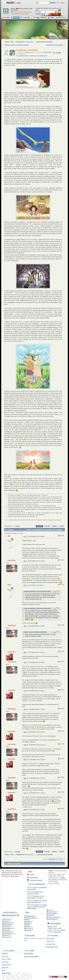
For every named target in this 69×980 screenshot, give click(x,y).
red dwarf (51, 915)
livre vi (50, 910)
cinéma (45, 520)
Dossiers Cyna (51, 944)
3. (7, 506)
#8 (25, 709)
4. (7, 508)
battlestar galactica (31, 918)
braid (27, 919)
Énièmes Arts (7, 923)
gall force (28, 927)
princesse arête (25, 520)
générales (63, 930)
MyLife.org (6, 919)
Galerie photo (34, 877)
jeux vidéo (29, 928)
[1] (44, 114)
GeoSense (5, 962)
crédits (63, 878)
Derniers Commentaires (31, 956)
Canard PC (5, 956)
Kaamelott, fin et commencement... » (55, 45)
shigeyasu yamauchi (55, 520)
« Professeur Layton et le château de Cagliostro (17, 45)
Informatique (7, 932)
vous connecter (19, 12)
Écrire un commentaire (38, 56)
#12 (25, 778)
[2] (18, 241)
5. (7, 513)
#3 (25, 585)
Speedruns (5, 967)
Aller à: (45, 859)
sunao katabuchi (14, 520)
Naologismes (58, 38)
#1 (25, 537)
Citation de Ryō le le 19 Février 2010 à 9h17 (35, 632)
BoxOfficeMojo (6, 973)
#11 (25, 760)
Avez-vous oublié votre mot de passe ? (20, 14)
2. (7, 497)
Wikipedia (5, 954)
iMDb (3, 970)
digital (28, 925)
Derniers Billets (29, 954)
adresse (53, 736)
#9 (25, 732)
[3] (47, 314)
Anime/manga (47, 52)
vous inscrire (29, 12)
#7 (25, 691)
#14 (25, 810)
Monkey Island (6, 965)
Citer (61, 536)
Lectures (6, 921)
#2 (25, 561)
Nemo (35, 887)
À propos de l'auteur (36, 880)
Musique (6, 935)
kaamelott (29, 930)
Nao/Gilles (30, 42)
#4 (25, 626)
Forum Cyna (50, 941)
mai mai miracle (36, 520)
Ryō (9, 536)
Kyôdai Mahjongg (8, 928)
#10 (25, 745)
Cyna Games (50, 938)
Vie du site (6, 937)
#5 (25, 652)
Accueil (32, 875)
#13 (25, 793)
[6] (13, 443)
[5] (30, 422)
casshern (28, 921)
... (13, 526)
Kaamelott (6, 930)
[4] (23, 341)
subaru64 (11, 652)
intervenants (58, 932)
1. (7, 495)
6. (7, 516)
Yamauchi (6, 926)
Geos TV (4, 959)
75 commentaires (22, 56)
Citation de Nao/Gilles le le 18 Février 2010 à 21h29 (37, 591)
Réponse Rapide (14, 864)
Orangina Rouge (8, 933)
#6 (25, 662)
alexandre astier (30, 916)
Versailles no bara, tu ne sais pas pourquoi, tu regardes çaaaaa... (37, 907)
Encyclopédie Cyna (52, 947)
